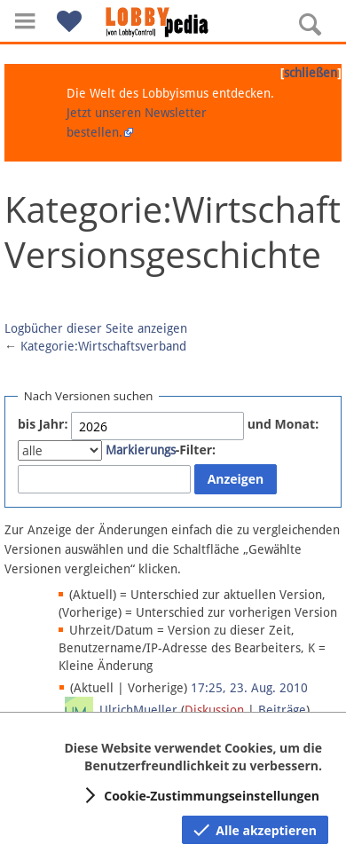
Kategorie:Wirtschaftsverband (103, 346)
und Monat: (283, 424)
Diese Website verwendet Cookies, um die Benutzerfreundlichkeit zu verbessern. (193, 757)
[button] (25, 21)
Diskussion (214, 710)
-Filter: (161, 450)
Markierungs (141, 450)
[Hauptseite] (173, 22)
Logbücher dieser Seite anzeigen (96, 328)
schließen (311, 73)
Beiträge (282, 710)
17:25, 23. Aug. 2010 (249, 688)
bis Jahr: (43, 424)
